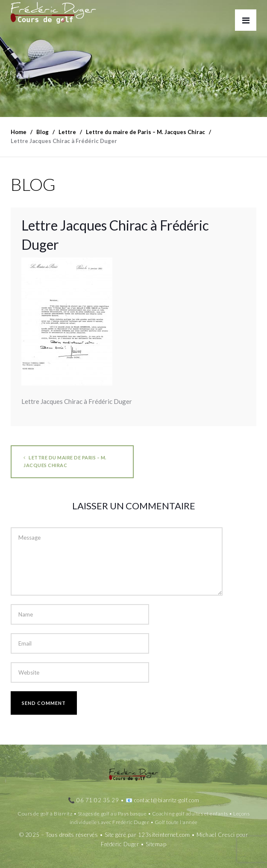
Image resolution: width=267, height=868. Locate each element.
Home (19, 132)
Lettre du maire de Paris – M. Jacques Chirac (65, 461)
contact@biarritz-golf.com (167, 800)
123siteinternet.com (164, 835)
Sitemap (156, 844)
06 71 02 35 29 (98, 800)
